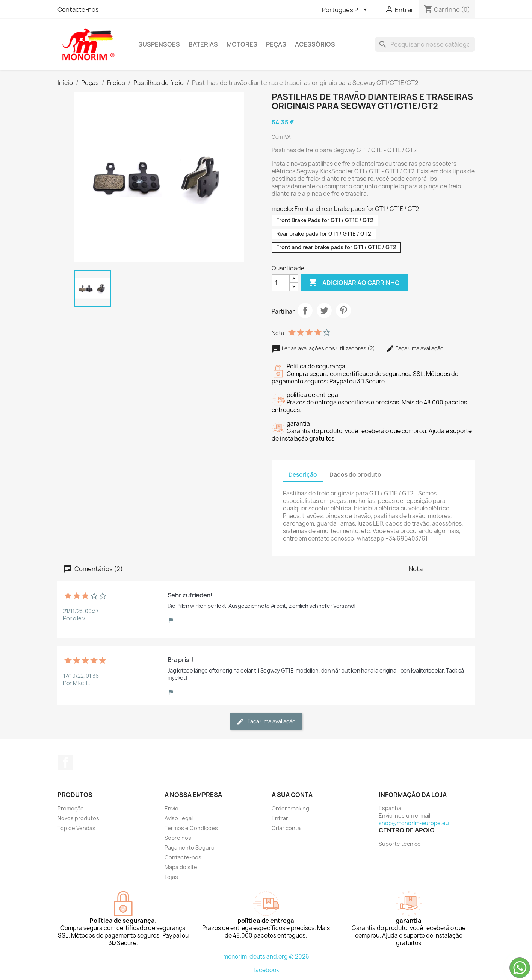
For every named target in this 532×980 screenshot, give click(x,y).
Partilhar (305, 311)
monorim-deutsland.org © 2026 (266, 957)
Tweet (324, 311)
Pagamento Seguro (190, 847)
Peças (276, 44)
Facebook (66, 762)
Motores (242, 44)
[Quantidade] (281, 283)
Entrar (280, 818)
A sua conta (292, 795)
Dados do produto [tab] (355, 475)
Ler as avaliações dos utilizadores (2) (324, 348)
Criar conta (286, 828)
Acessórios (315, 44)
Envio (172, 808)
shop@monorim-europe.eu (414, 823)
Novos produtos (78, 818)
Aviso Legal (179, 818)
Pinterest (343, 311)
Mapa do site (181, 867)
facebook (266, 970)
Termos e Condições (191, 828)
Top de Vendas (76, 828)
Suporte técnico (400, 844)
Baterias (203, 44)
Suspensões (159, 44)
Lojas (171, 877)
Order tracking (290, 808)
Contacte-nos (78, 9)
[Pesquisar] (425, 44)
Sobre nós (178, 838)
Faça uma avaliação (415, 348)
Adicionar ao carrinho (354, 283)
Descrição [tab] (303, 475)
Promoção (71, 808)
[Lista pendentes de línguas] (346, 10)
